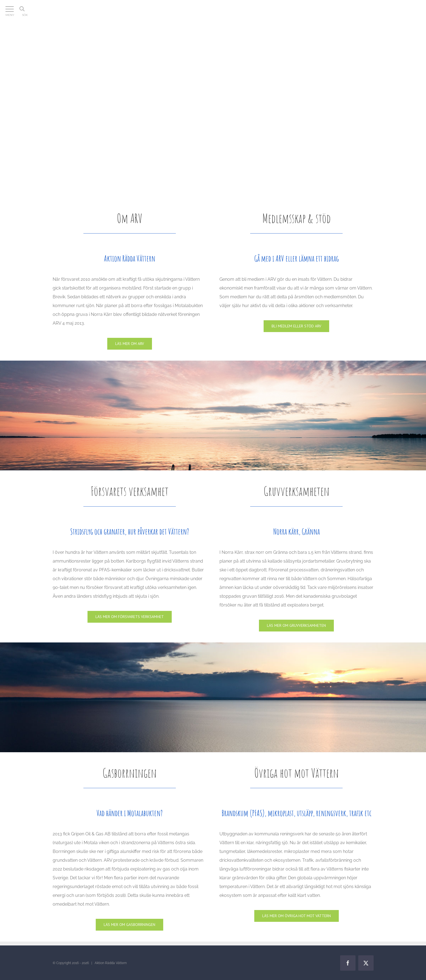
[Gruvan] (296, 626)
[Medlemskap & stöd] (296, 326)
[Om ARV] (130, 344)
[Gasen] (129, 925)
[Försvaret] (130, 617)
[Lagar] (297, 916)
